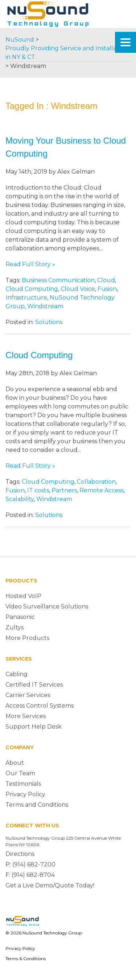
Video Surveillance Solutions (47, 606)
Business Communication (58, 280)
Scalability (20, 499)
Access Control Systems (40, 706)
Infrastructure (26, 298)
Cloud (106, 280)
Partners (64, 490)
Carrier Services (28, 695)
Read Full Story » (30, 264)
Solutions (49, 322)
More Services (26, 716)
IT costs (38, 490)
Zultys (15, 627)
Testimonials (23, 784)
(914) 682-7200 (34, 864)
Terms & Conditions (26, 958)
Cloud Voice (78, 289)
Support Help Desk (34, 727)
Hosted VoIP (23, 596)
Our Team (20, 773)
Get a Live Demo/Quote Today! (50, 885)
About (15, 763)
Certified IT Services (34, 685)
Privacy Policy (25, 794)
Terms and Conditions (37, 805)
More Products (27, 638)
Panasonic (20, 617)
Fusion (107, 289)
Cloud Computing (32, 289)
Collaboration (96, 482)
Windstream (45, 306)
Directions (20, 854)
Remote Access (102, 490)
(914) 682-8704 (33, 875)
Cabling (17, 674)
